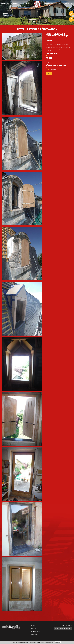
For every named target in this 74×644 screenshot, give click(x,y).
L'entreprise (34, 627)
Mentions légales (67, 626)
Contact (33, 636)
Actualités (33, 629)
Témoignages (34, 635)
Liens (32, 633)
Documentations (35, 632)
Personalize (58, 643)
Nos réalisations (35, 630)
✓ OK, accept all (50, 643)
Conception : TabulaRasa (63, 628)
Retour (49, 74)
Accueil (33, 626)
